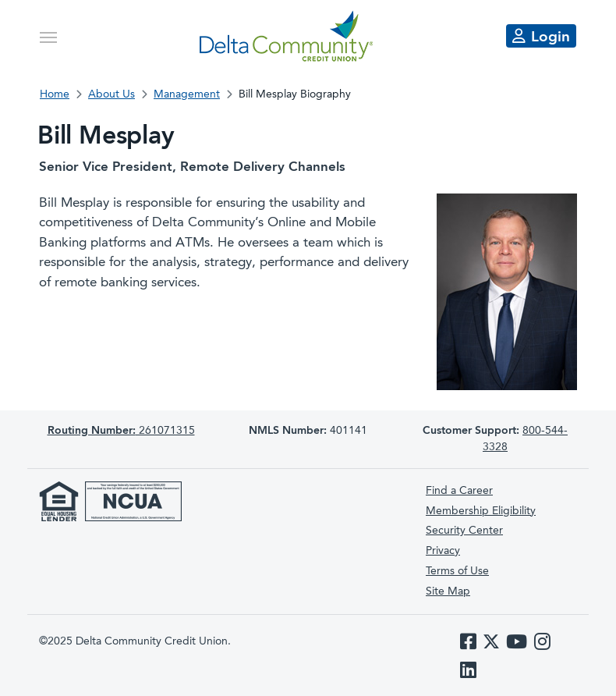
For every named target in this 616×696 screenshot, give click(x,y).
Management (187, 94)
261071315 (121, 431)
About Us (112, 94)
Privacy (443, 551)
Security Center (464, 531)
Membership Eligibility (481, 511)
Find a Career (459, 491)
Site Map (448, 591)
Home (55, 94)
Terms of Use (457, 571)
